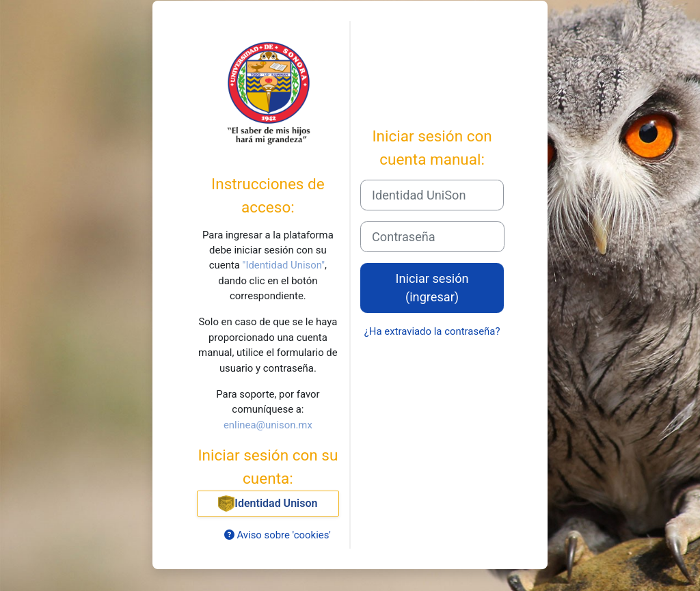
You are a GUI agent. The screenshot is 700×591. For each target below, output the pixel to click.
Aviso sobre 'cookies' (278, 535)
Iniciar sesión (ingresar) (432, 288)
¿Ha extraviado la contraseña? (432, 331)
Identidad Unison (268, 504)
